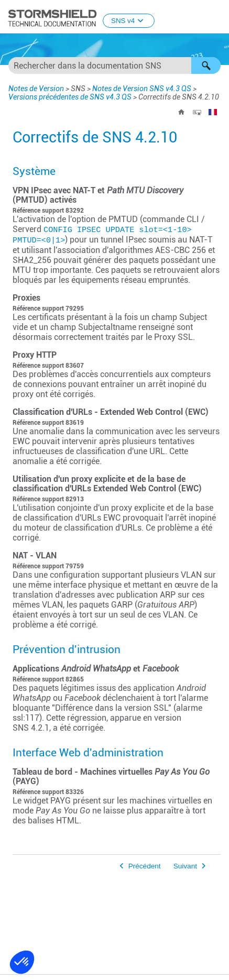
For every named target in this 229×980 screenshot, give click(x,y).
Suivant (185, 866)
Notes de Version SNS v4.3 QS (142, 89)
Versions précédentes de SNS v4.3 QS (70, 97)
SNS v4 (129, 21)
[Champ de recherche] (114, 65)
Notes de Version (36, 89)
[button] (206, 65)
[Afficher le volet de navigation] (216, 17)
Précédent (145, 866)
